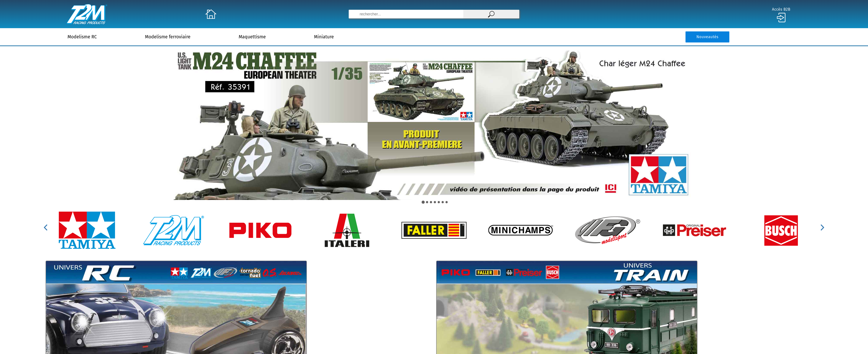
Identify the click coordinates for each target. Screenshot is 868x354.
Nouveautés (707, 37)
